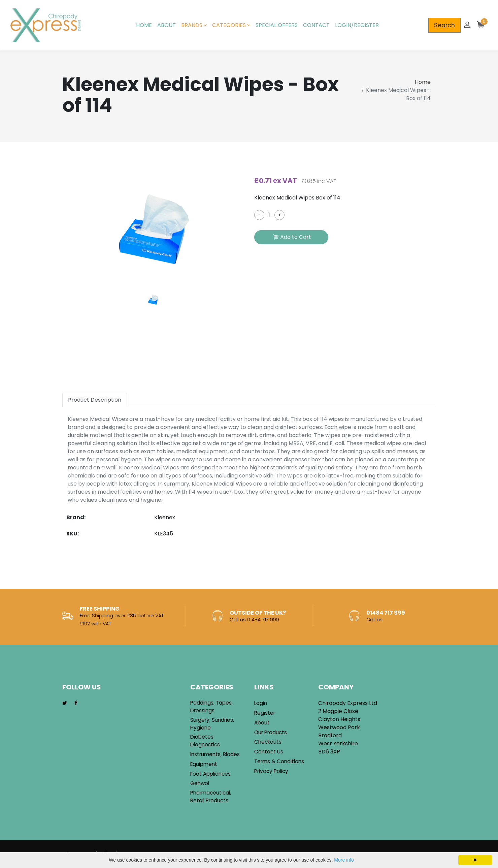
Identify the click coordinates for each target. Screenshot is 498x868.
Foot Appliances (210, 774)
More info (344, 860)
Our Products (271, 732)
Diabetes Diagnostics (205, 741)
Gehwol (200, 783)
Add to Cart (292, 238)
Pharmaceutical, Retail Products (211, 797)
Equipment (204, 764)
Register (265, 713)
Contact (316, 25)
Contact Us (269, 752)
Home (144, 25)
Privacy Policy (271, 771)
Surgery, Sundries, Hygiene (212, 724)
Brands (194, 25)
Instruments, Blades (215, 754)
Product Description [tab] (95, 400)
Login (261, 703)
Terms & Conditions (279, 761)
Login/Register (357, 25)
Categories (231, 25)
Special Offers (277, 25)
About (167, 25)
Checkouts (268, 742)
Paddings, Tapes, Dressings (211, 707)
